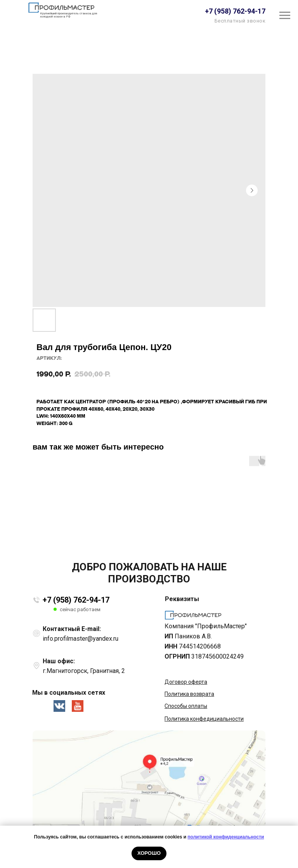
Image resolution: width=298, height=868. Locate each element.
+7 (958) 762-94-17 (76, 600)
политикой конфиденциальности (226, 837)
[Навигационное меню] (285, 16)
